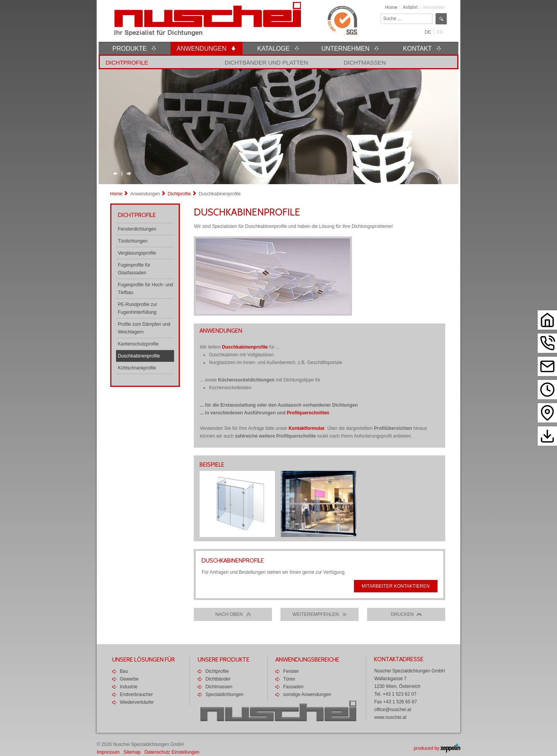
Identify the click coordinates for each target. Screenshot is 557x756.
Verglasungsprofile (137, 253)
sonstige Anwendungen (307, 694)
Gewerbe (129, 679)
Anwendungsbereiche (307, 660)
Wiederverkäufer (137, 702)
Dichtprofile (127, 62)
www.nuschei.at (390, 717)
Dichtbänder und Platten (267, 62)
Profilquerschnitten (308, 413)
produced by (437, 748)
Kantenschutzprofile (138, 344)
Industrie (129, 687)
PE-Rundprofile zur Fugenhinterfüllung (138, 308)
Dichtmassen (365, 62)
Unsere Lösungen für (144, 660)
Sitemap (132, 752)
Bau (124, 671)
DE (428, 32)
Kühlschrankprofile (137, 368)
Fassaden (293, 687)
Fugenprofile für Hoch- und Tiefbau (146, 289)
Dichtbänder (218, 679)
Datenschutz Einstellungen (172, 752)
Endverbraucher (136, 694)
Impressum (108, 752)
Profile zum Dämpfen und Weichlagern (144, 328)
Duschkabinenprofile (139, 356)
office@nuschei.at (392, 710)
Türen (289, 679)
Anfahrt (410, 7)
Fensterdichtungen (137, 229)
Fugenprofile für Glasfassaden (134, 269)
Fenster (291, 671)
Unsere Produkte (224, 660)
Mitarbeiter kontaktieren (396, 586)
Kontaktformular (307, 428)
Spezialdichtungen (224, 694)
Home (391, 7)
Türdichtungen (133, 241)
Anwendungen (145, 194)
